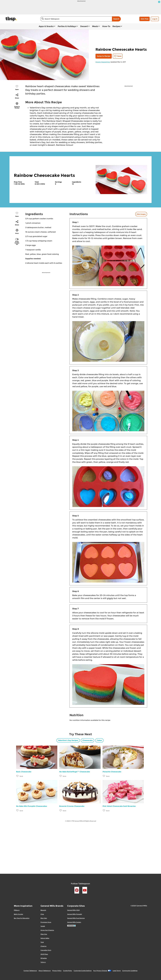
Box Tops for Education (22, 918)
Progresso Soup (46, 922)
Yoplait (43, 926)
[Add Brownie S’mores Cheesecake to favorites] (61, 810)
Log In (155, 19)
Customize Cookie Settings (83, 971)
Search (116, 19)
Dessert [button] (84, 26)
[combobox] (76, 19)
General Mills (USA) (73, 910)
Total (42, 942)
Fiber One (44, 934)
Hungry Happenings (103, 62)
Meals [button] (95, 26)
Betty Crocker (18, 914)
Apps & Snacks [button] (46, 26)
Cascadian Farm (46, 950)
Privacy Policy (57, 971)
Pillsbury (17, 910)
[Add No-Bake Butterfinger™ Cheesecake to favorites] (61, 776)
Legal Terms (117, 971)
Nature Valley (45, 938)
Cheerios (43, 946)
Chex (42, 914)
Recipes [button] (116, 26)
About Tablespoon (45, 971)
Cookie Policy (68, 971)
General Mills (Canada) (75, 914)
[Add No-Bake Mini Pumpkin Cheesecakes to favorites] (17, 810)
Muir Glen (44, 918)
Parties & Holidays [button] (67, 26)
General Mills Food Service (76, 918)
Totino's (43, 962)
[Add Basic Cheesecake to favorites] (17, 776)
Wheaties (44, 958)
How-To (106, 26)
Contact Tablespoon (30, 971)
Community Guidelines (130, 971)
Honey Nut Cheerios (47, 930)
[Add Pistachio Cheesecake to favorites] (104, 776)
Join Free (145, 19)
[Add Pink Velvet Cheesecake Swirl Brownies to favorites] (104, 810)
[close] (159, 2)
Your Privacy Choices (102, 971)
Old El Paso (44, 954)
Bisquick (43, 910)
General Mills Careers (74, 922)
